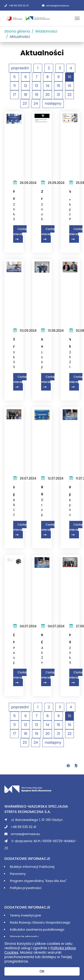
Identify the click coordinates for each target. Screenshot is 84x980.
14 (47, 86)
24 (36, 103)
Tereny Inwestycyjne (25, 915)
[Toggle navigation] (77, 18)
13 (37, 86)
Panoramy (18, 874)
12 (26, 86)
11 (15, 86)
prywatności (32, 888)
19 (36, 95)
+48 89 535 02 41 (16, 6)
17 (15, 95)
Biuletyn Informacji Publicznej (32, 867)
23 (25, 103)
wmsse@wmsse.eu (56, 6)
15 (58, 86)
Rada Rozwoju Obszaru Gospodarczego (40, 922)
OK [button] (42, 971)
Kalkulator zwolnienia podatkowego (37, 930)
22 (69, 95)
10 (69, 77)
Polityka (16, 888)
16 (69, 86)
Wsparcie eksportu (24, 937)
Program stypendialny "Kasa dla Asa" (38, 881)
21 (58, 95)
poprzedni (20, 68)
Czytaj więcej (20, 231)
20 (47, 95)
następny (53, 103)
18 (25, 95)
